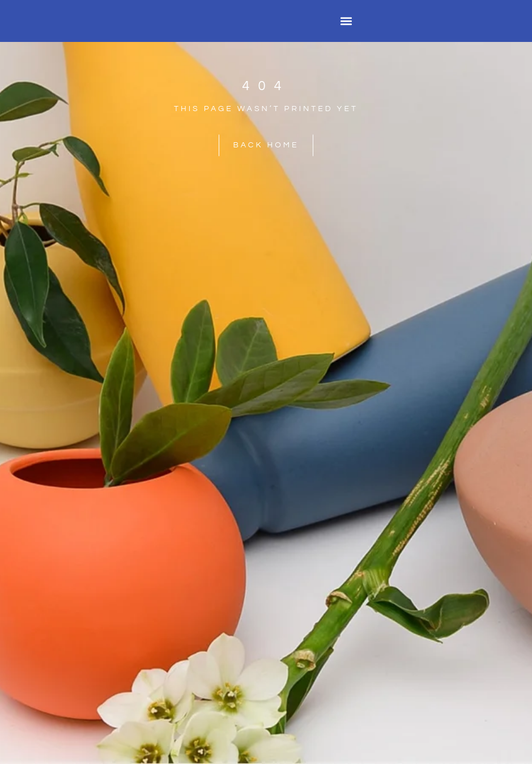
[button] (346, 21)
